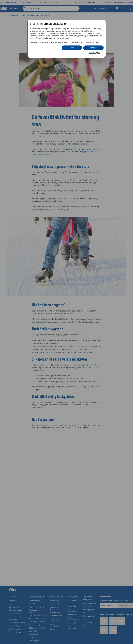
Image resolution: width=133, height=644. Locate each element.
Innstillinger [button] (94, 53)
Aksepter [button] (93, 48)
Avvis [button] (72, 48)
